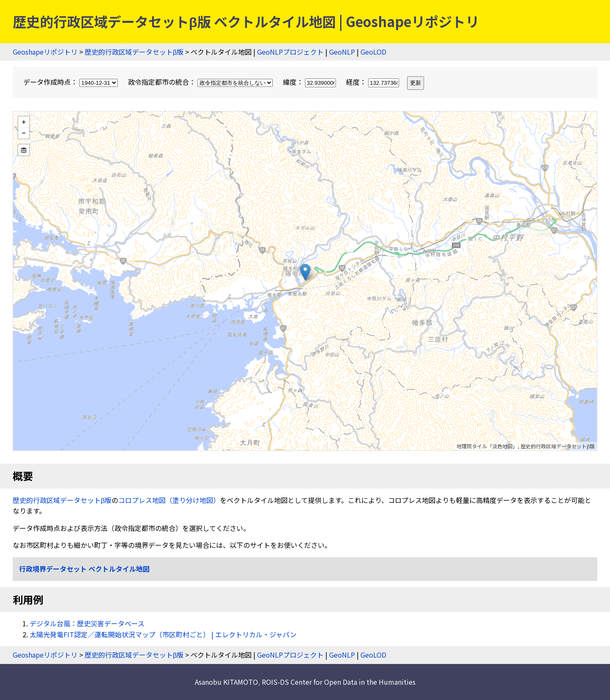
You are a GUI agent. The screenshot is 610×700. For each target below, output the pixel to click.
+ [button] (24, 122)
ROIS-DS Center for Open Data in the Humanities (339, 682)
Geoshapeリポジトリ (45, 52)
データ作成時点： (71, 82)
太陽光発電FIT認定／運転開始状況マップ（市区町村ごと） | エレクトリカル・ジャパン (163, 634)
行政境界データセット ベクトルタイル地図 (84, 569)
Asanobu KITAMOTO (226, 682)
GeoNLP (342, 52)
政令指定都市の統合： (201, 82)
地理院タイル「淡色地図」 (487, 446)
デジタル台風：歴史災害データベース (87, 623)
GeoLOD (373, 52)
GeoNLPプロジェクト (290, 52)
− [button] (24, 133)
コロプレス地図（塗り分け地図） (169, 500)
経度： (373, 82)
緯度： (310, 82)
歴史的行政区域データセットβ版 (134, 52)
